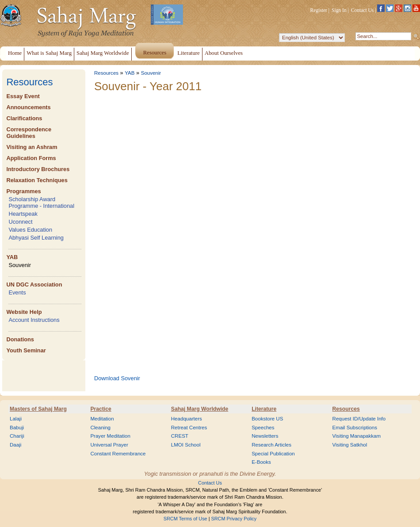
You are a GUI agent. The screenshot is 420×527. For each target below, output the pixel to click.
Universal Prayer (109, 445)
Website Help (24, 312)
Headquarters (187, 419)
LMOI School (186, 445)
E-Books (261, 462)
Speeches (263, 428)
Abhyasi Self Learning (36, 238)
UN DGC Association (34, 285)
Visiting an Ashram (32, 147)
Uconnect (20, 222)
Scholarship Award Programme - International (41, 202)
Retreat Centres (189, 428)
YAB (12, 257)
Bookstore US (267, 419)
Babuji (17, 428)
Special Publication (273, 454)
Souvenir (20, 265)
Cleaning (100, 428)
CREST (180, 436)
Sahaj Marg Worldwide (200, 409)
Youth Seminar (26, 350)
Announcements (28, 107)
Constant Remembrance (118, 454)
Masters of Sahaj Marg (38, 409)
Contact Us (363, 10)
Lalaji (16, 419)
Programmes (23, 191)
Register (319, 10)
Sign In (339, 10)
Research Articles (271, 445)
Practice (101, 409)
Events (17, 292)
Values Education (30, 230)
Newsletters (265, 436)
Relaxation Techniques (37, 180)
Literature (264, 409)
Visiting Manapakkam (357, 436)
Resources (29, 82)
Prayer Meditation (110, 436)
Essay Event (23, 96)
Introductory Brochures (38, 169)
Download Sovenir (117, 378)
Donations (20, 339)
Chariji (17, 436)
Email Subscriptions (355, 428)
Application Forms (31, 158)
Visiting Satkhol (350, 445)
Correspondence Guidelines (29, 133)
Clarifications (24, 118)
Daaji (15, 445)
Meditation (102, 419)
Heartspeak (23, 214)
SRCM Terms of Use (185, 519)
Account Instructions (34, 320)
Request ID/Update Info (359, 419)
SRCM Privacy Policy (234, 519)
